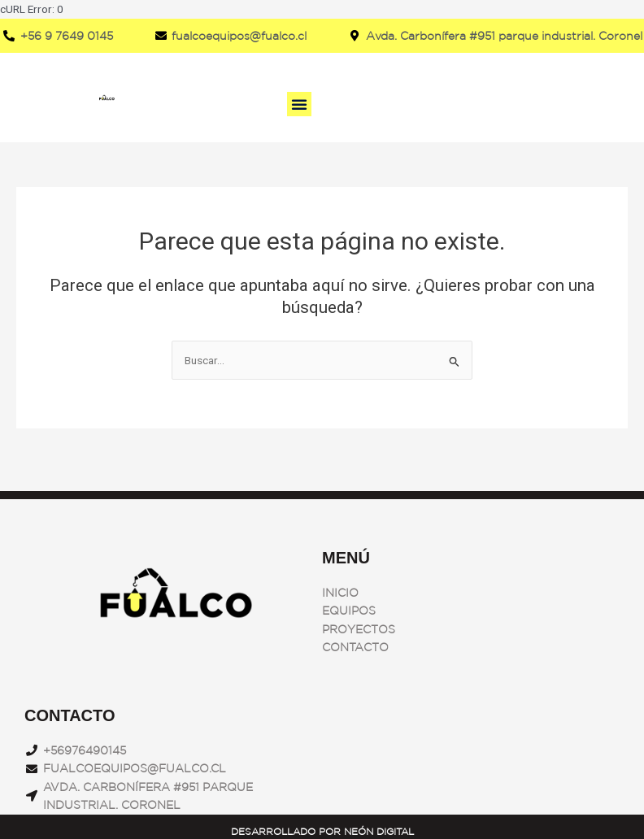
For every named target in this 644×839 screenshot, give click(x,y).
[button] (299, 104)
